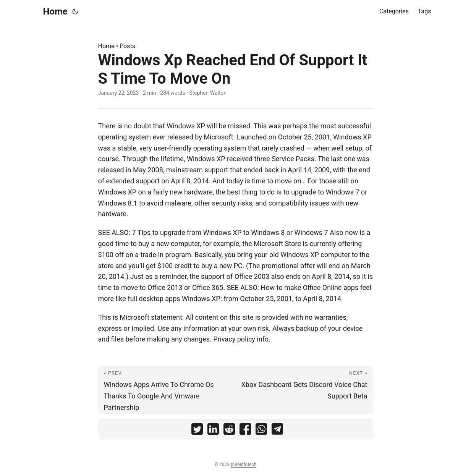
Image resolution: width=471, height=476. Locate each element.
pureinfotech (244, 465)
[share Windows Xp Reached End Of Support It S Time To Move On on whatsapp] (261, 431)
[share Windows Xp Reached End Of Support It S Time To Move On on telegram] (277, 431)
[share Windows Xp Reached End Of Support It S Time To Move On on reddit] (229, 431)
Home (55, 11)
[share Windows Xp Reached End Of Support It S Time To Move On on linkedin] (213, 431)
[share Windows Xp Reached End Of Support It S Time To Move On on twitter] (197, 431)
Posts (127, 46)
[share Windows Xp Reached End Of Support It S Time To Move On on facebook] (245, 431)
